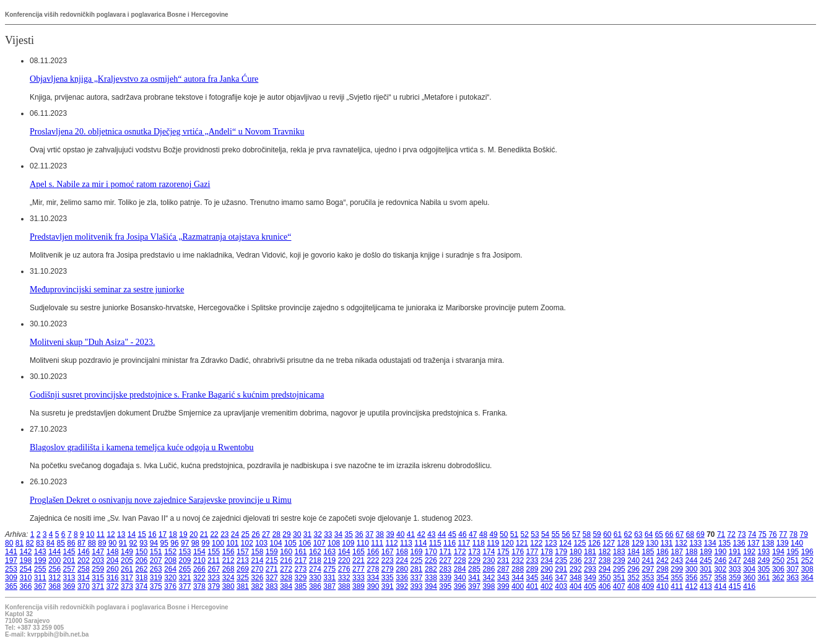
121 (522, 543)
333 (358, 578)
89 (102, 543)
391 (388, 586)
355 (677, 578)
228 (460, 560)
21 (204, 534)
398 (489, 586)
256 (54, 569)
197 (11, 560)
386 (315, 586)
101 (232, 543)
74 (752, 534)
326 (257, 578)
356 (692, 578)
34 (338, 534)
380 (228, 586)
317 (127, 578)
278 (373, 569)
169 (417, 552)
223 (388, 560)
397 (474, 586)
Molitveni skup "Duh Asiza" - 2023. (92, 342)
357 (706, 578)
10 (90, 534)
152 (170, 552)
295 (619, 569)
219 (329, 560)
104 (276, 543)
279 (388, 569)
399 (503, 586)
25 (245, 534)
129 (638, 543)
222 (373, 560)
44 (442, 534)
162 (315, 552)
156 (228, 552)
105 (290, 543)
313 (69, 578)
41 (411, 534)
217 (301, 560)
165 (358, 552)
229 (474, 560)
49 (493, 534)
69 (700, 534)
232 (518, 560)
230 (489, 560)
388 (344, 586)
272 (286, 569)
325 (243, 578)
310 (25, 578)
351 (619, 578)
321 (185, 578)
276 (344, 569)
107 (319, 543)
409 (648, 586)
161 (301, 552)
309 (11, 578)
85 (61, 543)
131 (667, 543)
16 (152, 534)
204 (113, 560)
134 (710, 543)
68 (690, 534)
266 (199, 569)
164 (344, 552)
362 (778, 578)
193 (764, 552)
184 (633, 552)
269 (243, 569)
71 (721, 534)
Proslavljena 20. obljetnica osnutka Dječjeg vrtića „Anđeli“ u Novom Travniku (167, 131)
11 (101, 534)
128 (623, 543)
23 (224, 534)
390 (373, 586)
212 (228, 560)
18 (173, 534)
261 (127, 569)
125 (580, 543)
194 (778, 552)
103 (261, 543)
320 (170, 578)
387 (329, 586)
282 (431, 569)
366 (25, 586)
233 (532, 560)
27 (266, 534)
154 (199, 552)
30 (297, 534)
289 (532, 569)
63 (638, 534)
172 (460, 552)
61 (618, 534)
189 (706, 552)
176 (518, 552)
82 (29, 543)
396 (460, 586)
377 (185, 586)
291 (561, 569)
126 (594, 543)
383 (272, 586)
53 (535, 534)
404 (576, 586)
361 (764, 578)
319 (156, 578)
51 (514, 534)
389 (358, 586)
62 (628, 534)
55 (556, 534)
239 (619, 560)
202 (84, 560)
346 (547, 578)
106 (305, 543)
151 (156, 552)
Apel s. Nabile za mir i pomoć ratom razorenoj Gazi (120, 184)
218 (315, 560)
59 (597, 534)
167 (388, 552)
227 (445, 560)
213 (243, 560)
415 (735, 586)
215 (272, 560)
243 (677, 560)
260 (113, 569)
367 (40, 586)
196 (807, 552)
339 (445, 578)
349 (590, 578)
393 (417, 586)
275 (329, 569)
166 (373, 552)
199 (40, 560)
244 (692, 560)
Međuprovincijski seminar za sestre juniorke (107, 289)
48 (483, 534)
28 (276, 534)
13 (121, 534)
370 (84, 586)
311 (40, 578)
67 (680, 534)
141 (11, 552)
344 (518, 578)
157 (243, 552)
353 (648, 578)
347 (561, 578)
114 (420, 543)
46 (462, 534)
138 (768, 543)
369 (69, 586)
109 (348, 543)
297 (648, 569)
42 (421, 534)
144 (54, 552)
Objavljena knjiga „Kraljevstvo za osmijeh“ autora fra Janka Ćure (144, 79)
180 (576, 552)
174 (489, 552)
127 (609, 543)
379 (214, 586)
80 (9, 543)
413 (706, 586)
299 (677, 569)
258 (84, 569)
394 (431, 586)
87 (81, 543)
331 (329, 578)
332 (344, 578)
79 (804, 534)
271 (272, 569)
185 (648, 552)
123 (551, 543)
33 (328, 534)
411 (677, 586)
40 (400, 534)
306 (778, 569)
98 (195, 543)
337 (417, 578)
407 (619, 586)
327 (272, 578)
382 (257, 586)
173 (474, 552)
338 (431, 578)
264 (170, 569)
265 (185, 569)
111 (377, 543)
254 (25, 569)
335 (388, 578)
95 (164, 543)
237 (590, 560)
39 (390, 534)
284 (460, 569)
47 (473, 534)
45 (452, 534)
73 (741, 534)
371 (98, 586)
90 (112, 543)
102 (247, 543)
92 (133, 543)
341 (474, 578)
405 (590, 586)
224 (402, 560)
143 (40, 552)
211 (214, 560)
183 (619, 552)
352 (633, 578)
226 (431, 560)
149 (127, 552)
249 (764, 560)
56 (566, 534)
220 (344, 560)
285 (474, 569)
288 (518, 569)
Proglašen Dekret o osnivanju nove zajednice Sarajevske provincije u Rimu (161, 500)
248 (749, 560)
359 (735, 578)
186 (662, 552)
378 (199, 586)
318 (141, 578)
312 (54, 578)
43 (431, 534)
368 (54, 586)
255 (40, 569)
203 (98, 560)
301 (706, 569)
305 (764, 569)
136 (739, 543)
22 (214, 534)
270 (257, 569)
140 (797, 543)
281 (417, 569)
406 (604, 586)
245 (706, 560)
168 (402, 552)
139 (783, 543)
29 (286, 534)
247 (735, 560)
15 (142, 534)
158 (257, 552)
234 (547, 560)
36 (359, 534)
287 (503, 569)
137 (754, 543)
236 (576, 560)
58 (587, 534)
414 (720, 586)
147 (98, 552)
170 (431, 552)
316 (113, 578)
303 (735, 569)
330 (315, 578)
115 (435, 543)
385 (301, 586)
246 (720, 560)
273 (301, 569)
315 (98, 578)
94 (154, 543)
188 (692, 552)
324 (228, 578)
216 (286, 560)
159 (272, 552)
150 (141, 552)
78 (793, 534)
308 (807, 569)
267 (214, 569)
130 (652, 543)
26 (255, 534)
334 (373, 578)
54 (545, 534)
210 (199, 560)
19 (183, 534)
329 (301, 578)
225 (417, 560)
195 (793, 552)
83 (40, 543)
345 (532, 578)
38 (380, 534)
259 (98, 569)
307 (793, 569)
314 (84, 578)
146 (84, 552)
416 (749, 586)
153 (185, 552)
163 (329, 552)
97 (185, 543)
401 (532, 586)
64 (649, 534)
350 (604, 578)
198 (25, 560)
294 (604, 569)
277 (358, 569)
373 (127, 586)
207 (156, 560)
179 (561, 552)
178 (547, 552)
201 (69, 560)
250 (778, 560)
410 (662, 586)
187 (677, 552)
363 (793, 578)
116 (450, 543)
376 (170, 586)
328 (286, 578)
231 (503, 560)
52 (525, 534)
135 (724, 543)
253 (11, 569)
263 (156, 569)
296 (633, 569)
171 (445, 552)
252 (807, 560)
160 (286, 552)
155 (214, 552)
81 (20, 543)
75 (762, 534)
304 (749, 569)
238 (604, 560)
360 (749, 578)
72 (732, 534)
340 (460, 578)
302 (720, 569)
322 (199, 578)
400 (518, 586)
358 (720, 578)
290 (547, 569)
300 (692, 569)
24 (235, 534)
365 (11, 586)
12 (111, 534)
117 (464, 543)
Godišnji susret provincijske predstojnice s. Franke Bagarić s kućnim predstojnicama (177, 394)
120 (508, 543)
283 (445, 569)
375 (156, 586)
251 (793, 560)
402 (547, 586)
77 (783, 534)
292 (576, 569)
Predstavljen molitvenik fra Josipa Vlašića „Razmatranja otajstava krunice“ (160, 237)
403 (561, 586)
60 (607, 534)
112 (392, 543)
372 (113, 586)
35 (349, 534)
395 (445, 586)
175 (503, 552)
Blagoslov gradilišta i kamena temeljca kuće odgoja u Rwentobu (142, 447)
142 (25, 552)
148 (113, 552)
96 (174, 543)
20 (193, 534)
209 (185, 560)
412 (692, 586)
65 (659, 534)
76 (772, 534)
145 (69, 552)
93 (143, 543)
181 (590, 552)
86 (71, 543)
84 (50, 543)
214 (257, 560)
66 (669, 534)
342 (489, 578)
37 (369, 534)
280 (402, 569)
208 (170, 560)
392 (402, 586)
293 (590, 569)
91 (123, 543)
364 (807, 578)
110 (363, 543)
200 (54, 560)
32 (317, 534)
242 (662, 560)
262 (141, 569)
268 (228, 569)
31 (307, 534)
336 (402, 578)
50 (504, 534)
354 (662, 578)
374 (141, 586)
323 (214, 578)
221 (358, 560)
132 (681, 543)
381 (243, 586)
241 (648, 560)
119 (493, 543)
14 (132, 534)
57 (576, 534)
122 (536, 543)
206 (141, 560)
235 (561, 560)
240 (633, 560)
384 (286, 586)
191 (735, 552)
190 (720, 552)
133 (695, 543)
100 (218, 543)
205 (127, 560)
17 (163, 534)
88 (92, 543)
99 (205, 543)
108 (334, 543)
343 (503, 578)
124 (565, 543)
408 (633, 586)
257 (69, 569)
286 (489, 569)
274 (315, 569)
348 (576, 578)
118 (479, 543)
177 (532, 552)
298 (662, 569)
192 (749, 552)
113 (406, 543)
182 (604, 552)
